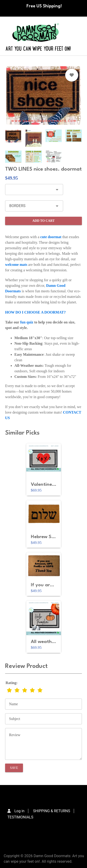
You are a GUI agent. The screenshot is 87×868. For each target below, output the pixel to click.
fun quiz (27, 322)
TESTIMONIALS (20, 817)
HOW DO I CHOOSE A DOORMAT (34, 312)
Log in (19, 811)
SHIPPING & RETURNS (52, 811)
